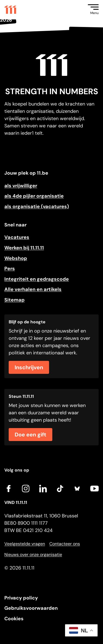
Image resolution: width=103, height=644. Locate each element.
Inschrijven (29, 367)
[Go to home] (10, 10)
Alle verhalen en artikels (33, 289)
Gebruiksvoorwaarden (31, 608)
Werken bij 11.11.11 (24, 248)
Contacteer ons (65, 544)
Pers (10, 269)
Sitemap (15, 300)
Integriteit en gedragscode (37, 279)
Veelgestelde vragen (25, 544)
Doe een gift (30, 435)
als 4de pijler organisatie (34, 196)
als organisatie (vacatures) (37, 206)
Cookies (14, 619)
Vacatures (17, 237)
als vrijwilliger (21, 186)
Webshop (16, 258)
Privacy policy (21, 598)
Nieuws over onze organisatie (33, 555)
